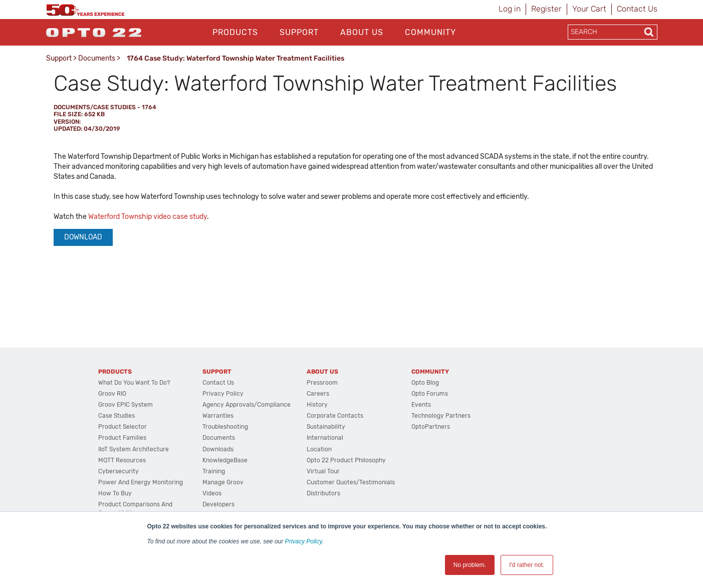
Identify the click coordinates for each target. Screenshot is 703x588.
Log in (510, 9)
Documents (97, 58)
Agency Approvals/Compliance (247, 405)
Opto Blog (425, 383)
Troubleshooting (225, 427)
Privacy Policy (304, 541)
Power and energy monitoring (141, 482)
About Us (362, 32)
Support (299, 32)
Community (430, 32)
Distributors (323, 493)
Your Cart (589, 9)
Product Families (122, 438)
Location (319, 449)
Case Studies (116, 416)
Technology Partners (441, 416)
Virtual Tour (323, 471)
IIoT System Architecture (134, 449)
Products (235, 32)
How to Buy (115, 493)
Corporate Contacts (335, 416)
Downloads (218, 449)
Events (421, 405)
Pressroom (322, 383)
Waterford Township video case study (148, 217)
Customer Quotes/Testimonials (351, 482)
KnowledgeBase (225, 460)
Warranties (218, 416)
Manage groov (223, 482)
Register (546, 9)
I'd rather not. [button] (527, 565)
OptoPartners (431, 427)
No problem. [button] (470, 565)
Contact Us (637, 9)
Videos (212, 493)
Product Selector (123, 427)
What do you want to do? (134, 383)
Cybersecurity (119, 471)
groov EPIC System (126, 405)
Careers (318, 394)
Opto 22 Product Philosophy (346, 460)
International (325, 438)
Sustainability (326, 427)
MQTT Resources (122, 460)
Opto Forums (430, 394)
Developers (218, 504)
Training (214, 471)
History (317, 405)
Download (83, 237)
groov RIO (112, 394)
